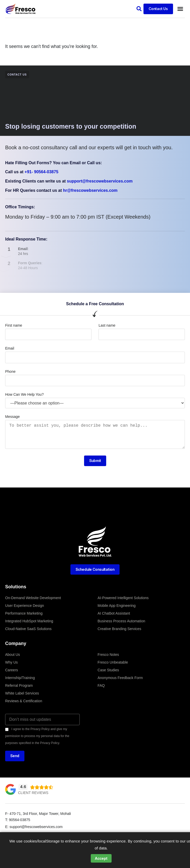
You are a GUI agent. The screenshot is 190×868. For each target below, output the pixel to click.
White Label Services (22, 693)
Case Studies (108, 670)
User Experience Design (25, 606)
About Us (13, 655)
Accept (101, 858)
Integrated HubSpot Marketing (29, 621)
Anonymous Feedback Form (120, 678)
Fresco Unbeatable (113, 662)
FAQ (101, 685)
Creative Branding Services (120, 629)
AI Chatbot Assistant (114, 613)
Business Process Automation (121, 621)
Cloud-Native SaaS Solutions (28, 629)
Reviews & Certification (24, 701)
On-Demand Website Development (33, 598)
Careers (12, 670)
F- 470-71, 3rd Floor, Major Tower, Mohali (38, 814)
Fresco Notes (108, 655)
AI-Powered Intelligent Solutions (123, 598)
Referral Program (19, 685)
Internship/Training (20, 678)
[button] (139, 9)
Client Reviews (33, 793)
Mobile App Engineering (117, 606)
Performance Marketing (24, 613)
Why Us (11, 662)
